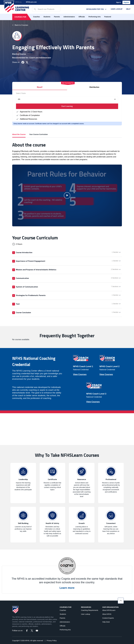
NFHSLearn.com (31, 2)
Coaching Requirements (90, 610)
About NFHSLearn (109, 610)
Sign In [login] (118, 2)
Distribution (94, 87)
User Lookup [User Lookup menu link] (117, 9)
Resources (86, 607)
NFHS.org (18, 2)
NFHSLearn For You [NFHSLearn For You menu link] (97, 9)
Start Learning (67, 106)
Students (47, 17)
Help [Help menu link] (128, 9)
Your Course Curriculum (38, 134)
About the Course (19, 135)
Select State (21, 93)
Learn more (67, 588)
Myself (40, 87)
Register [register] (126, 2)
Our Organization (110, 607)
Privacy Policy (52, 641)
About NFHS (107, 614)
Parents (57, 17)
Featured (108, 17)
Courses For (20, 17)
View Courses (80, 374)
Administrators (69, 17)
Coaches (36, 17)
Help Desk (106, 622)
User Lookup (86, 614)
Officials (82, 17)
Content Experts (108, 618)
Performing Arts (95, 17)
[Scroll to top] (121, 601)
